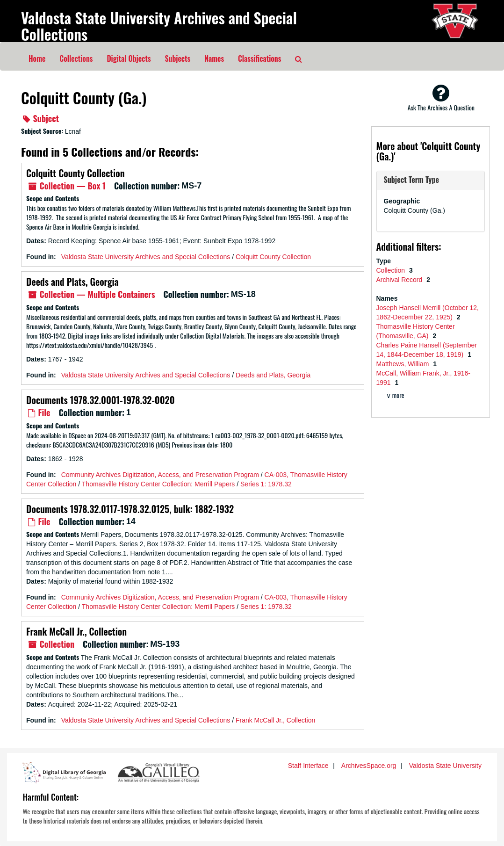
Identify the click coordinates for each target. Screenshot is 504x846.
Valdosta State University (445, 766)
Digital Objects (129, 58)
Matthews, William (404, 364)
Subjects (178, 58)
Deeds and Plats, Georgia (72, 282)
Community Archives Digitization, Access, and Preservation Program (160, 475)
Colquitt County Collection (76, 173)
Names (214, 58)
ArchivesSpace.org (369, 766)
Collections (76, 58)
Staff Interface (308, 766)
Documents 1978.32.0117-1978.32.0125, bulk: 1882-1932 (130, 509)
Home (37, 58)
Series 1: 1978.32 (266, 484)
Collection (392, 270)
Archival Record (400, 280)
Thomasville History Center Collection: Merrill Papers (158, 484)
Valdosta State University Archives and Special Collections (159, 26)
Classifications (259, 58)
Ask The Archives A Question (441, 98)
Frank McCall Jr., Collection (76, 631)
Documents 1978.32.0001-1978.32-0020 (101, 400)
